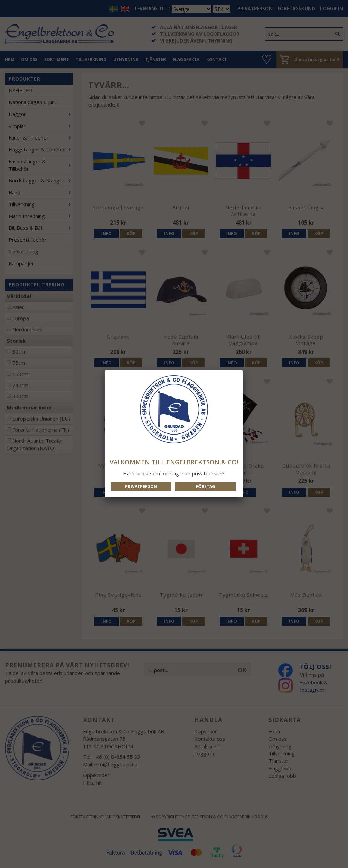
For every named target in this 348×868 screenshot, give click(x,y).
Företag (205, 486)
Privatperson (141, 486)
